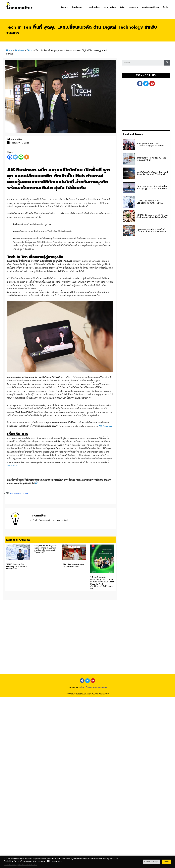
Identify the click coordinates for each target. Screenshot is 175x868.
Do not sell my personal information (20, 865)
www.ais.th (13, 466)
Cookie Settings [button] (151, 862)
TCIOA (25, 493)
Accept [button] (167, 862)
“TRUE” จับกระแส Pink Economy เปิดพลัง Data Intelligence (16, 567)
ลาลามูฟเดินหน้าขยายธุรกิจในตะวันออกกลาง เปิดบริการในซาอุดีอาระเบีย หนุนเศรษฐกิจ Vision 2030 (46, 549)
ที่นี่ (37, 483)
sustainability (151, 7)
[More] (27, 157)
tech (65, 7)
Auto (122, 7)
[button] (146, 75)
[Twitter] (15, 157)
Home (9, 50)
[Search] (167, 63)
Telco (30, 50)
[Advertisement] (137, 108)
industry (133, 7)
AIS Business (105, 426)
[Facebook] (10, 157)
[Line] (21, 157)
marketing (94, 7)
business (78, 7)
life (166, 7)
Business (20, 50)
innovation (110, 7)
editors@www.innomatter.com (93, 698)
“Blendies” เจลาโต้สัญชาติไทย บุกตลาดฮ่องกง (73, 565)
